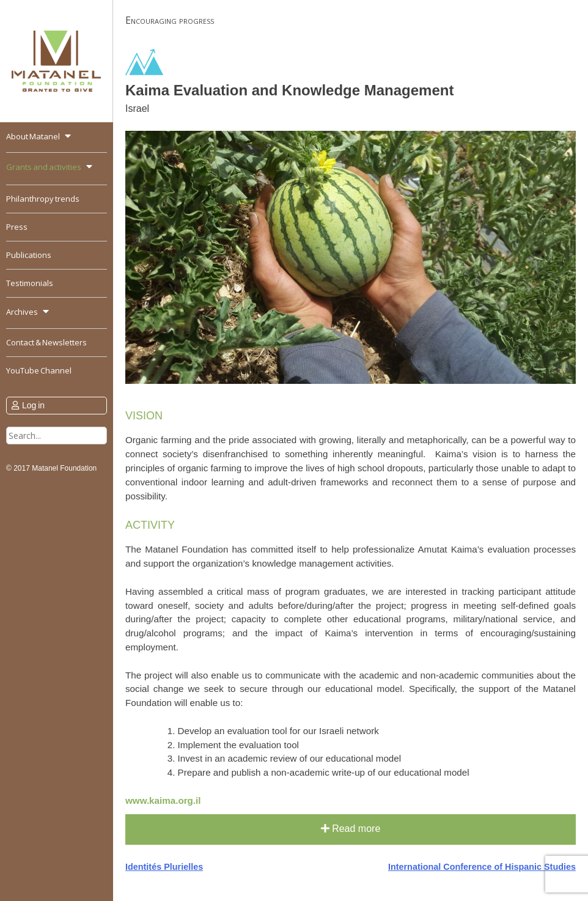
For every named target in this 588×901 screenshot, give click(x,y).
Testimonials (30, 283)
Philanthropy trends (43, 199)
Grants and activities (44, 167)
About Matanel (33, 136)
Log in (33, 405)
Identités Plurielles (164, 867)
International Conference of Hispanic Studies (482, 867)
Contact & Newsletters (46, 342)
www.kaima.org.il (163, 800)
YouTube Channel (39, 370)
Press (17, 227)
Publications (29, 255)
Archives (22, 312)
